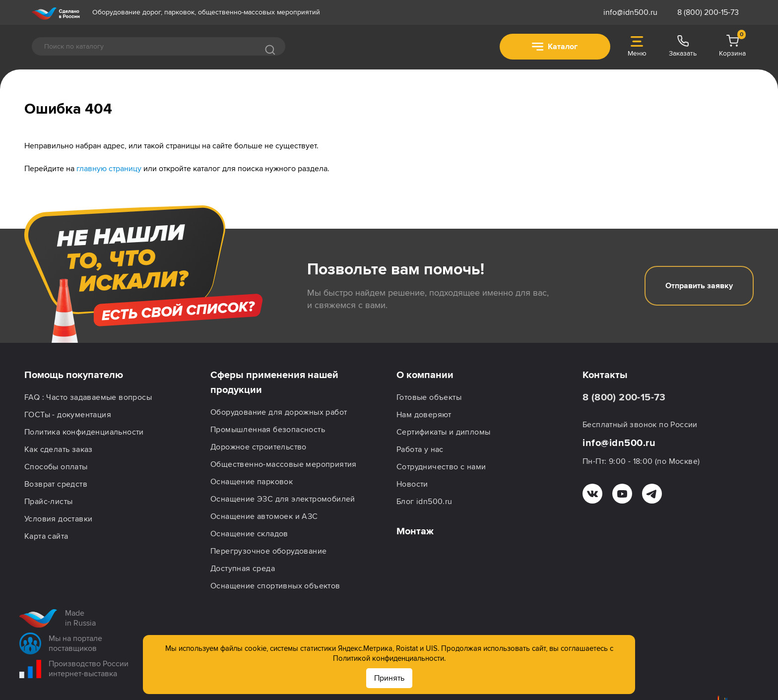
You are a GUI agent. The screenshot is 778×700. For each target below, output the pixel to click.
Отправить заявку (699, 286)
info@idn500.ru (630, 12)
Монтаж (415, 531)
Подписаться (710, 676)
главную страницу (109, 169)
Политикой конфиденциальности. (389, 658)
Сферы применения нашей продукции (274, 382)
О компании (425, 375)
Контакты (605, 375)
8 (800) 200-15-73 (708, 12)
